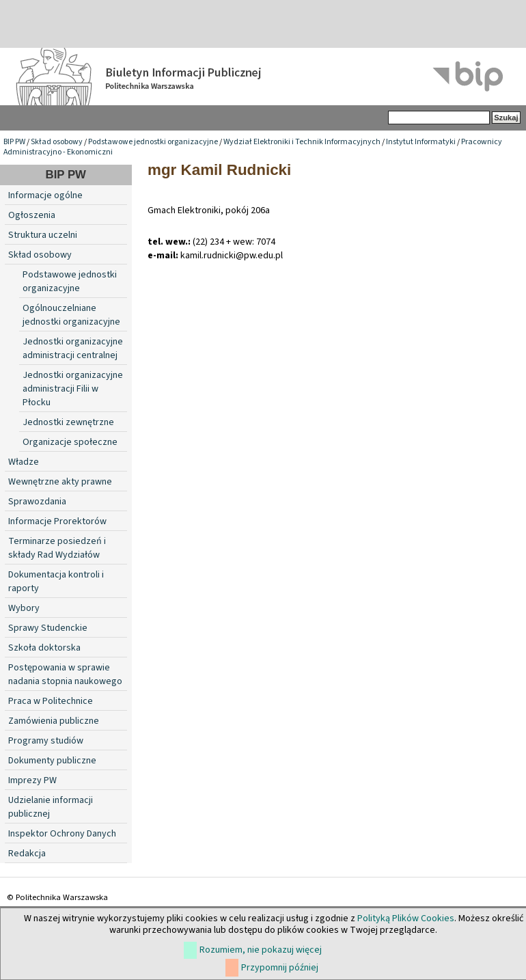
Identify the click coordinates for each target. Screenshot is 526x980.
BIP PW (14, 142)
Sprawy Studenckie (48, 628)
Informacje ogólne (45, 195)
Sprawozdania (37, 502)
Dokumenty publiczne (52, 761)
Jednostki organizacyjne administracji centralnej (73, 349)
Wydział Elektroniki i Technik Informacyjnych (302, 142)
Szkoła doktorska (44, 648)
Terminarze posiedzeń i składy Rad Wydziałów (57, 548)
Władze (24, 462)
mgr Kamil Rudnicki (219, 170)
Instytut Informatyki (421, 142)
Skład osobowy (57, 142)
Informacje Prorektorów (57, 521)
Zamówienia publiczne (54, 721)
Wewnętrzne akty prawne (60, 482)
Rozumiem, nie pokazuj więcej (261, 950)
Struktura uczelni (43, 235)
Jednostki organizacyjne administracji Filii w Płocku (73, 389)
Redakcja (27, 854)
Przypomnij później (280, 968)
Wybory (24, 608)
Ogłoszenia (32, 215)
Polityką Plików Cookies (406, 918)
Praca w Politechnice (51, 701)
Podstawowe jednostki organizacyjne (153, 142)
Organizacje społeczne (70, 442)
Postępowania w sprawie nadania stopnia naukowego (65, 675)
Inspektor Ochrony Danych (62, 834)
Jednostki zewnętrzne (68, 422)
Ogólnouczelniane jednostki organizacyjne (71, 315)
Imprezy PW (32, 780)
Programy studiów (46, 741)
